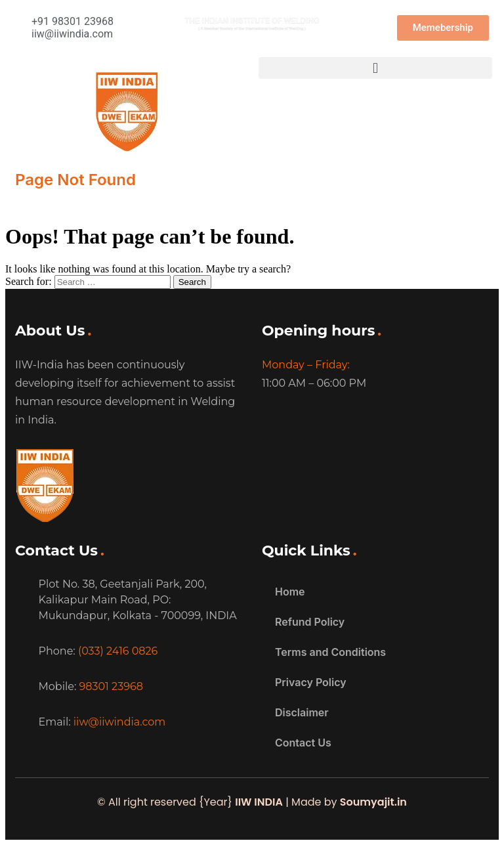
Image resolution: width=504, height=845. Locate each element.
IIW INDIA (259, 802)
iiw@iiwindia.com (120, 722)
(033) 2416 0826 (118, 651)
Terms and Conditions (330, 652)
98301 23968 (111, 686)
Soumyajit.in (373, 802)
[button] (375, 68)
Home (290, 592)
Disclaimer (302, 712)
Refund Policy (310, 622)
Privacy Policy (311, 682)
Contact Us (303, 743)
